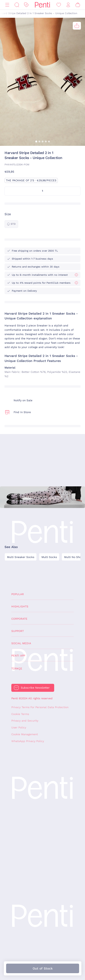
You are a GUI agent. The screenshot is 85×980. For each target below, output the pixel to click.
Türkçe (17, 669)
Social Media (21, 643)
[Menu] (7, 5)
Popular (18, 594)
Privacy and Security (25, 721)
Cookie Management (25, 734)
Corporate (19, 619)
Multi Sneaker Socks (21, 557)
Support (18, 631)
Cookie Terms (20, 714)
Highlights (20, 606)
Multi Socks (49, 557)
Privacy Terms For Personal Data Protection (40, 707)
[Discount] (26, 5)
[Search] (17, 5)
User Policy (19, 727)
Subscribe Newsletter (35, 688)
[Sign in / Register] (68, 5)
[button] (36, 141)
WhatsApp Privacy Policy (28, 741)
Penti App (18, 656)
